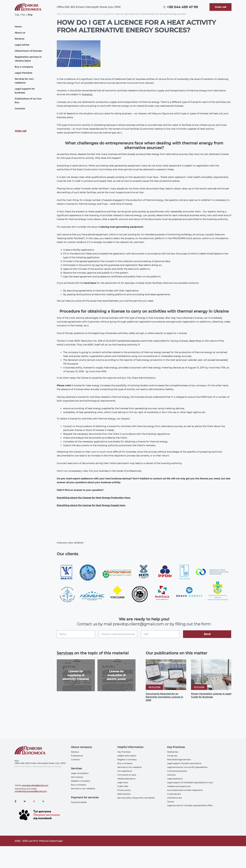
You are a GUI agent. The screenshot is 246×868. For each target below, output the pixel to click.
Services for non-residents (24, 81)
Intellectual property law (179, 786)
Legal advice (22, 45)
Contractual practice (177, 771)
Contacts (20, 109)
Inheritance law (174, 798)
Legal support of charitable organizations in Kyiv (190, 782)
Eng (30, 15)
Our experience (125, 771)
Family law (172, 756)
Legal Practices (23, 73)
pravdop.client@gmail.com (35, 785)
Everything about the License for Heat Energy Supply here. (91, 505)
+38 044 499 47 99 (182, 7)
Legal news (123, 782)
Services (65, 653)
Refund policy (124, 794)
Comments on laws (127, 775)
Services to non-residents (83, 789)
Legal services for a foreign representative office (190, 805)
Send (207, 634)
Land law (171, 775)
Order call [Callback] (21, 131)
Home (18, 27)
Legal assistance (175, 779)
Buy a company (24, 67)
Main (59, 14)
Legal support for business (25, 91)
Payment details (79, 802)
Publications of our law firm (28, 101)
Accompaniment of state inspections (185, 790)
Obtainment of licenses (28, 51)
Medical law (173, 752)
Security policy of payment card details (136, 798)
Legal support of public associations (184, 763)
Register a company (81, 781)
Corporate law (174, 794)
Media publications (126, 779)
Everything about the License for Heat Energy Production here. (94, 498)
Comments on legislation (102, 14)
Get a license (77, 777)
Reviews (19, 39)
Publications (77, 756)
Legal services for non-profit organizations (187, 767)
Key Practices (124, 752)
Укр (17, 15)
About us (20, 33)
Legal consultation (80, 773)
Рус (23, 15)
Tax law (171, 802)
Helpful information (127, 756)
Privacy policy (124, 790)
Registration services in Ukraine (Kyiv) (28, 59)
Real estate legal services (179, 760)
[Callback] (220, 7)
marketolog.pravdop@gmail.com (31, 791)
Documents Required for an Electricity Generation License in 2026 (164, 697)
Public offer (123, 786)
